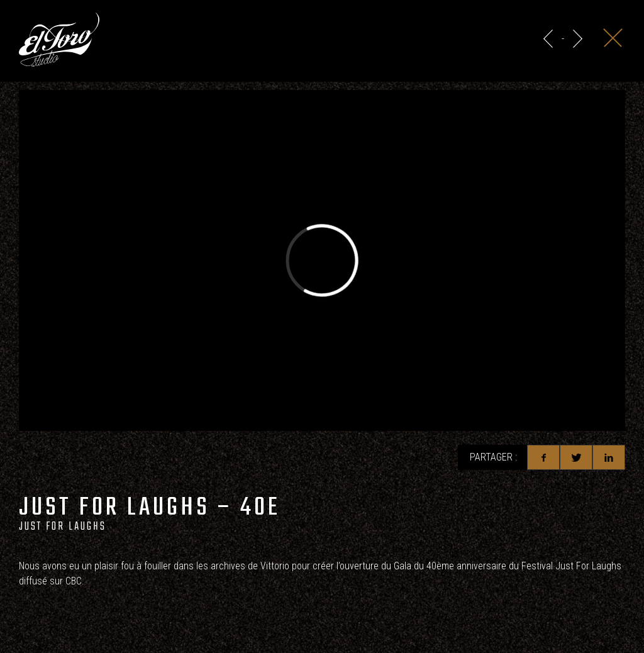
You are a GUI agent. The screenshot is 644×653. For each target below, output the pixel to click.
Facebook (543, 457)
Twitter (576, 457)
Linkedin (609, 457)
